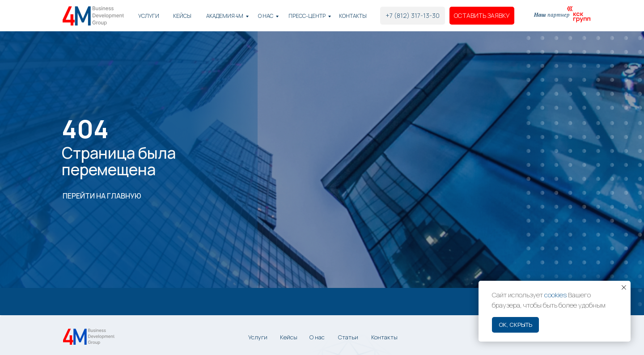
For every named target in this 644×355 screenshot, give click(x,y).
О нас (266, 16)
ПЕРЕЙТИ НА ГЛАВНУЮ (102, 196)
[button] (482, 16)
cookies (555, 295)
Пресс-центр (307, 16)
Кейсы (289, 337)
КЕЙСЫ (182, 16)
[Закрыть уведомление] (624, 287)
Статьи (348, 337)
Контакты (353, 16)
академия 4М (225, 16)
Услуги (149, 16)
